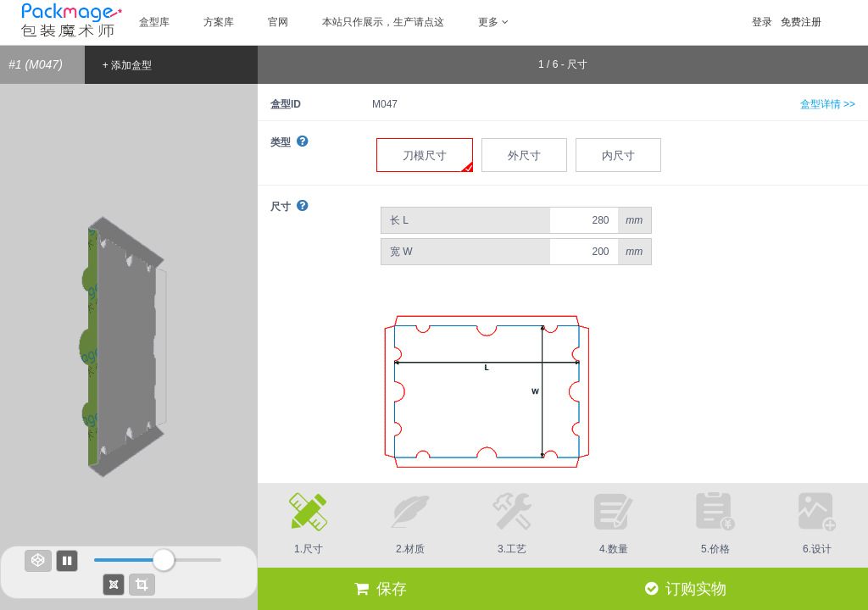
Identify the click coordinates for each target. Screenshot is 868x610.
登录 (762, 22)
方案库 (219, 22)
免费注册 (801, 22)
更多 (493, 22)
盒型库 (154, 22)
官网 (278, 22)
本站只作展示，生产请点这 (383, 22)
